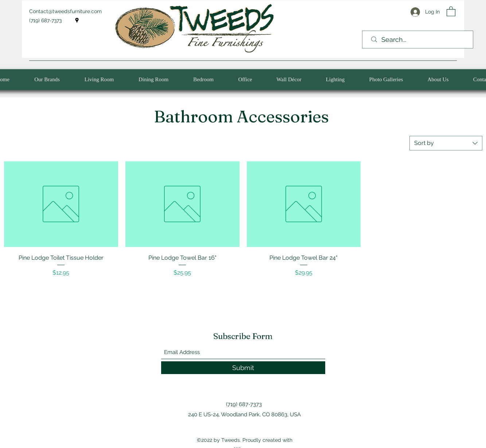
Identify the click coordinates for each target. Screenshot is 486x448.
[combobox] (446, 143)
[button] (451, 11)
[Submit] (243, 368)
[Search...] (419, 40)
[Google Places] (77, 20)
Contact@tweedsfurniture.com (65, 11)
